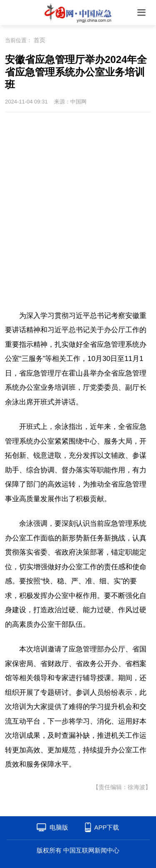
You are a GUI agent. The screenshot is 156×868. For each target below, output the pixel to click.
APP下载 (106, 827)
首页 (40, 40)
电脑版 (59, 827)
